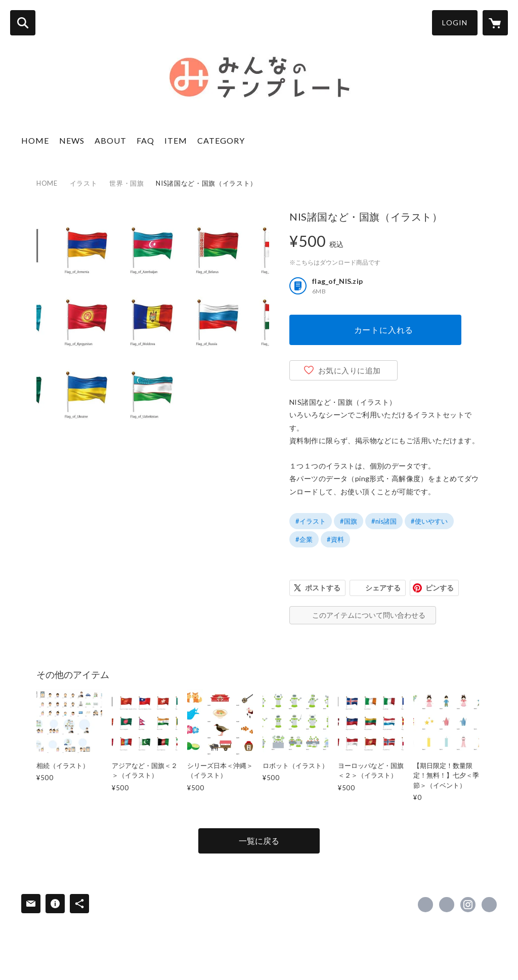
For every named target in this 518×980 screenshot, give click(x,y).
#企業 (304, 539)
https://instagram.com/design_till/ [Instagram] (468, 905)
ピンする (440, 588)
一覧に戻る (259, 841)
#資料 (335, 539)
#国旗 (349, 521)
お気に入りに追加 (350, 370)
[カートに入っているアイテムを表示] (495, 23)
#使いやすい (429, 521)
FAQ (145, 140)
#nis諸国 (384, 521)
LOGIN (455, 23)
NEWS (72, 140)
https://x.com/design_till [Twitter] (447, 905)
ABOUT (111, 140)
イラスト (84, 183)
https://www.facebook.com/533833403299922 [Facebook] (425, 905)
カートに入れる (384, 330)
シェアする (383, 588)
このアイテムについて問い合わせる (369, 615)
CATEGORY (221, 140)
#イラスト (311, 521)
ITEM (176, 140)
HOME (35, 140)
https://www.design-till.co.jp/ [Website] (489, 905)
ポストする (323, 588)
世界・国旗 (126, 183)
